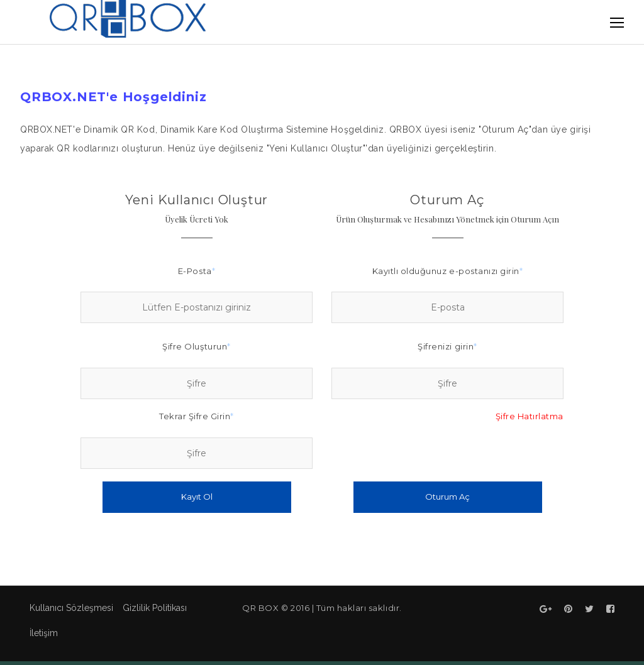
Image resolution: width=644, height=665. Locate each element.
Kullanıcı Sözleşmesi (71, 608)
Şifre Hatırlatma (530, 416)
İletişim (44, 633)
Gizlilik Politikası (155, 608)
